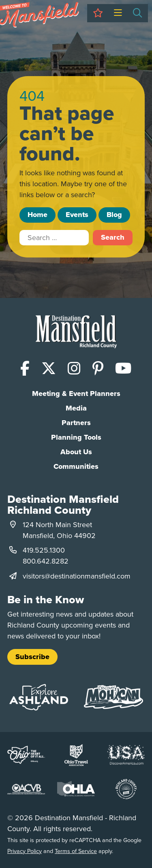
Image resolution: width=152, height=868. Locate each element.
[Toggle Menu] (118, 13)
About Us (76, 452)
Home (37, 215)
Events (77, 215)
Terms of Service (76, 851)
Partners (76, 423)
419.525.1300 (44, 550)
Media (76, 408)
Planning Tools (76, 437)
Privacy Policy (25, 851)
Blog (114, 215)
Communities (76, 466)
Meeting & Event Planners (76, 394)
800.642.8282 (46, 561)
